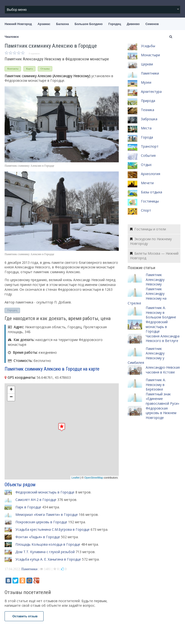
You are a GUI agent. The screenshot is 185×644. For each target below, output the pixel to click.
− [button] (11, 397)
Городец (115, 24)
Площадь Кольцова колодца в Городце (48, 544)
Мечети (147, 183)
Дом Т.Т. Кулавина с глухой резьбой (45, 552)
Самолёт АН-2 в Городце (36, 500)
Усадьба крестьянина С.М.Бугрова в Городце (53, 529)
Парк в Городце (28, 507)
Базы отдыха (152, 192)
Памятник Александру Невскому (155, 279)
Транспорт (150, 146)
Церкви (147, 64)
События (148, 155)
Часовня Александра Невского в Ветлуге (163, 338)
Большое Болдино (89, 24)
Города (147, 137)
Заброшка (149, 119)
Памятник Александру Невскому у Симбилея (146, 356)
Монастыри (150, 55)
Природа (148, 101)
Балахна (63, 24)
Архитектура (151, 92)
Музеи (146, 82)
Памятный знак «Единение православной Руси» (162, 399)
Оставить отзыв (24, 616)
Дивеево (133, 24)
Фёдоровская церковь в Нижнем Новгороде (161, 413)
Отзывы (45, 69)
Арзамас (44, 24)
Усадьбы (148, 46)
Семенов (152, 24)
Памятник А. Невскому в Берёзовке (156, 385)
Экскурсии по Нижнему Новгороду (151, 241)
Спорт (146, 210)
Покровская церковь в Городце (41, 522)
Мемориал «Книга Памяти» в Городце (47, 515)
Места (146, 128)
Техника (148, 110)
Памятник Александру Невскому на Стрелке (147, 296)
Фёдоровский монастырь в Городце (45, 492)
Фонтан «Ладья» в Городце (38, 537)
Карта (29, 69)
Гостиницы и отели (148, 229)
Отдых (146, 165)
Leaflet (76, 478)
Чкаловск (12, 37)
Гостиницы (150, 201)
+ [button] (11, 390)
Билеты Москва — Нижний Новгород (154, 256)
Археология (151, 174)
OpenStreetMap (94, 478)
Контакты (13, 69)
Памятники (30, 569)
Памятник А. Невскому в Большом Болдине (161, 312)
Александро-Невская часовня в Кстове (163, 370)
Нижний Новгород (18, 24)
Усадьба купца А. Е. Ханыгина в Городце (48, 559)
